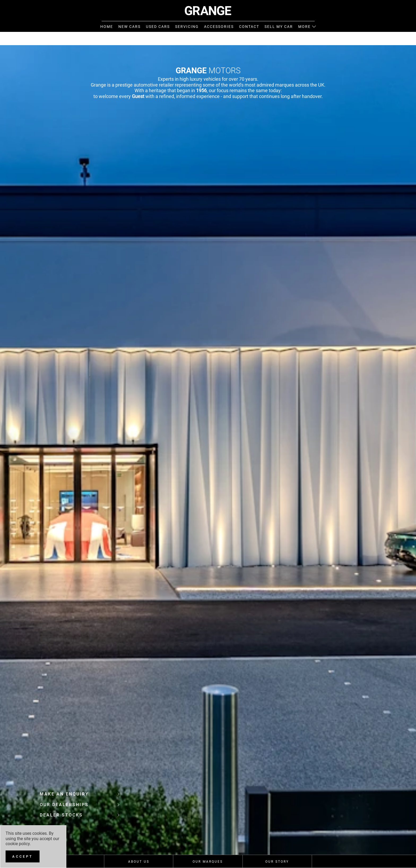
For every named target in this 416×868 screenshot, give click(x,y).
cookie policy (18, 844)
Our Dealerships (80, 805)
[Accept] (23, 856)
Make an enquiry (80, 794)
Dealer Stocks (80, 815)
